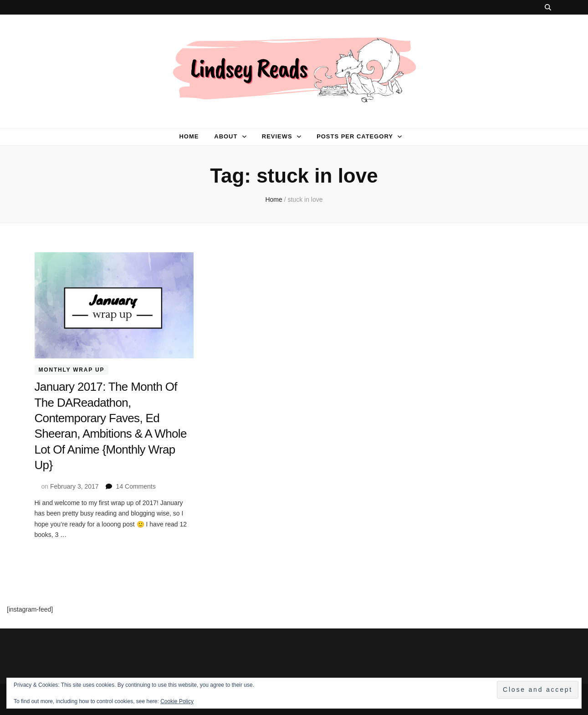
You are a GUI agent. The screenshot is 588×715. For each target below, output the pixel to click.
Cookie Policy (177, 701)
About (226, 136)
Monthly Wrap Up (72, 370)
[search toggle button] (548, 7)
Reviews (277, 136)
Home (189, 136)
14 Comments (136, 485)
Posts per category (355, 136)
